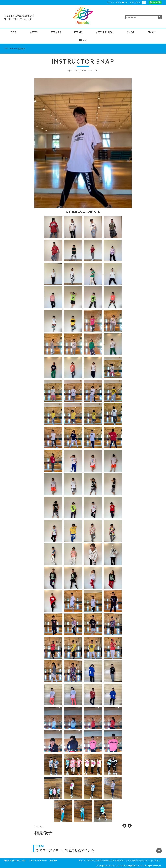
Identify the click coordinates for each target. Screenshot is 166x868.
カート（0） (122, 2)
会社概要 (53, 861)
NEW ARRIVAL (105, 32)
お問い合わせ (135, 2)
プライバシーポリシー (38, 861)
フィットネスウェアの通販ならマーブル (127, 866)
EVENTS (56, 32)
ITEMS (78, 32)
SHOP (131, 32)
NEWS (34, 32)
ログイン (111, 2)
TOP (14, 32)
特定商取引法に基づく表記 (15, 861)
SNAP (151, 32)
